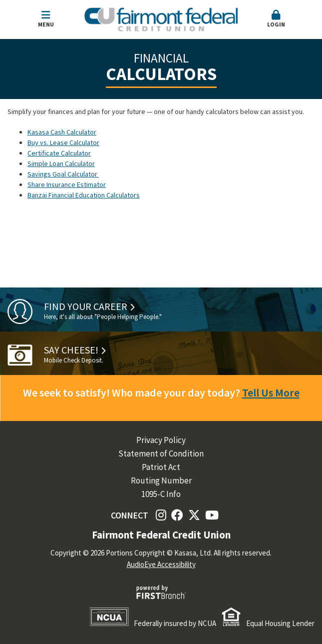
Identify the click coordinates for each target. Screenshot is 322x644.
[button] (276, 19)
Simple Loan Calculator (61, 163)
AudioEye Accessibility (161, 564)
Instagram (161, 515)
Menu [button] (46, 19)
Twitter (194, 515)
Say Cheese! (71, 350)
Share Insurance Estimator (67, 184)
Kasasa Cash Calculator (62, 132)
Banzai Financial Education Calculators (84, 195)
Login (276, 19)
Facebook (177, 515)
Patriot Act (161, 467)
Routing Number (161, 481)
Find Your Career (86, 306)
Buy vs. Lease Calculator (63, 142)
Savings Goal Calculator (63, 174)
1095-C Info (161, 494)
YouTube (212, 515)
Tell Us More (271, 392)
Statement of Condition (161, 454)
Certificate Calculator (59, 153)
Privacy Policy (161, 440)
